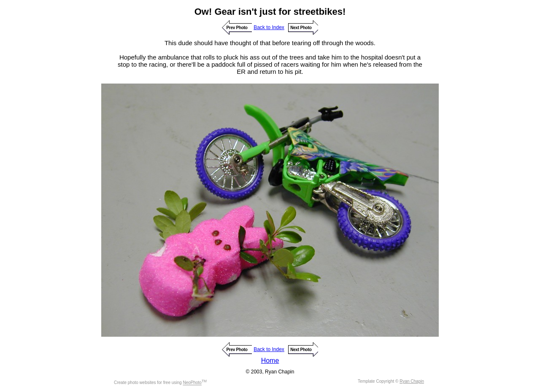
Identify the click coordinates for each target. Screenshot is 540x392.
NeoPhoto (192, 383)
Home (270, 361)
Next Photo (301, 28)
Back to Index (269, 27)
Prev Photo (237, 28)
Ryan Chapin (412, 381)
